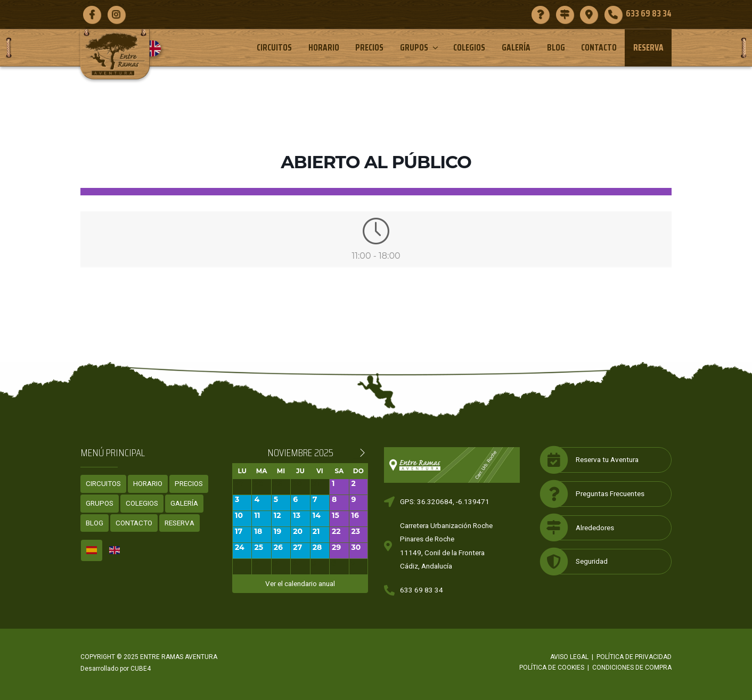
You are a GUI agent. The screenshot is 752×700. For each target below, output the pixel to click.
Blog (556, 47)
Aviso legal (569, 657)
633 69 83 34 (422, 590)
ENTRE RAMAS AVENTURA (179, 657)
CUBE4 (141, 669)
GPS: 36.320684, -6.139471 (445, 501)
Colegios (469, 47)
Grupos (420, 47)
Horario (324, 47)
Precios (369, 47)
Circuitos (274, 47)
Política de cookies (552, 668)
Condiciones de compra (632, 668)
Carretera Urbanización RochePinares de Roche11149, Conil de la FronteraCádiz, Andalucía (446, 546)
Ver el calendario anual (300, 583)
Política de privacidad (634, 657)
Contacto (599, 47)
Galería (516, 47)
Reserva (648, 47)
